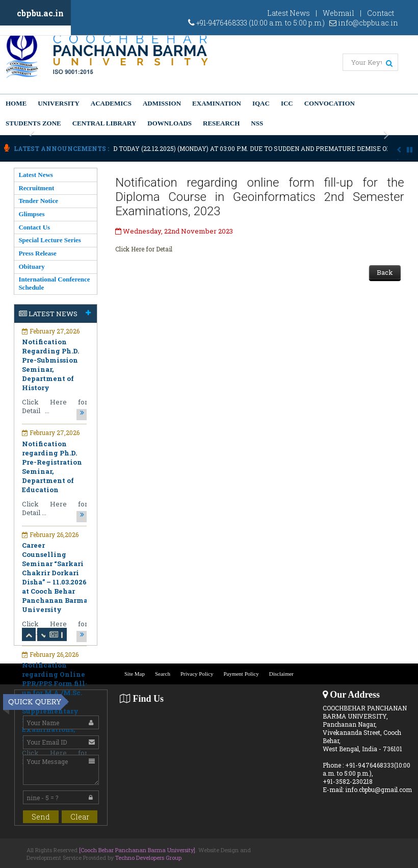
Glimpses (31, 214)
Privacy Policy (197, 674)
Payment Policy (241, 674)
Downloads (169, 123)
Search (163, 674)
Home (16, 103)
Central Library (104, 123)
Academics (111, 103)
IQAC (261, 103)
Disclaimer (281, 674)
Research (221, 123)
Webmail (338, 13)
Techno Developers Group (148, 858)
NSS (257, 123)
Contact (381, 13)
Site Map (135, 674)
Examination (217, 103)
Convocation (330, 103)
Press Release (37, 253)
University (59, 103)
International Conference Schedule (54, 283)
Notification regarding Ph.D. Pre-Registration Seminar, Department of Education (52, 467)
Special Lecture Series (50, 240)
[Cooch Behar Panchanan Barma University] (137, 850)
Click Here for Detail (144, 249)
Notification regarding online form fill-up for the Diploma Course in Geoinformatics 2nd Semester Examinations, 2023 (260, 197)
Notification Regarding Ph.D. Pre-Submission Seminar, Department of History (50, 365)
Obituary (31, 266)
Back (385, 272)
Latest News (289, 13)
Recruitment (36, 188)
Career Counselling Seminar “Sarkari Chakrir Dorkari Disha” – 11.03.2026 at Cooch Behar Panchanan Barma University (55, 577)
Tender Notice (38, 201)
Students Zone (33, 123)
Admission (162, 103)
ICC (287, 103)
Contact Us (34, 227)
